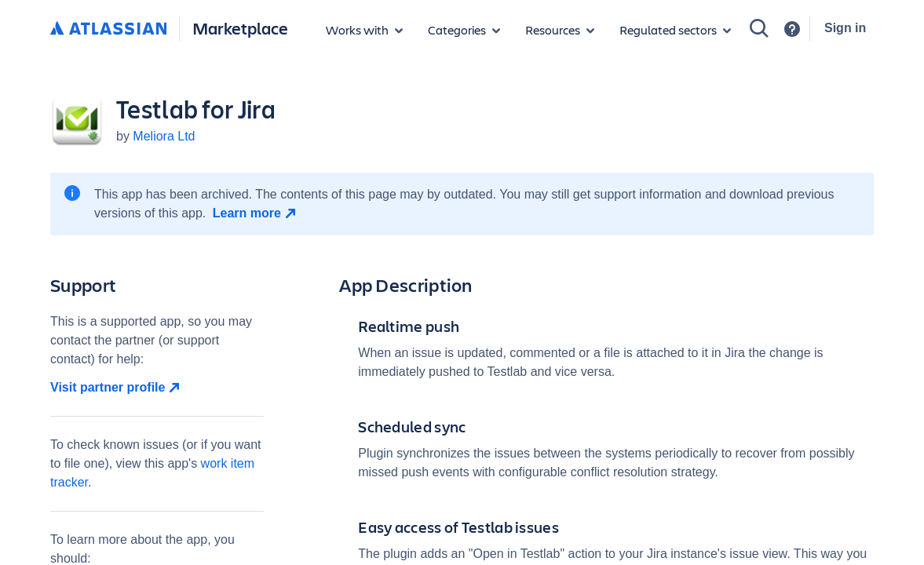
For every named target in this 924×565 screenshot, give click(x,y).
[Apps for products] (364, 30)
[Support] (792, 29)
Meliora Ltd (164, 136)
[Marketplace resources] (560, 30)
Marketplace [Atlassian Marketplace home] (240, 28)
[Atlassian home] (108, 29)
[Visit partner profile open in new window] (157, 388)
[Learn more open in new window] (256, 213)
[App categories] (464, 30)
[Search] (759, 28)
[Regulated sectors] (675, 30)
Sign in (845, 28)
